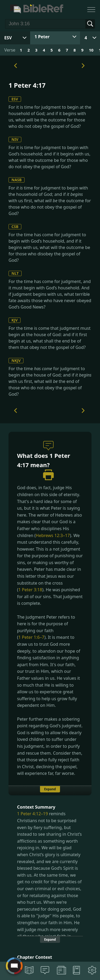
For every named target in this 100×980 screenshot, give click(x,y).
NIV (15, 139)
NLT (15, 273)
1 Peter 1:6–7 (31, 637)
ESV (15, 99)
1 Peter (42, 37)
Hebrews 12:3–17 (53, 535)
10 (91, 50)
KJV (15, 320)
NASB (17, 180)
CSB (15, 227)
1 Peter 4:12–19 (33, 814)
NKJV (16, 360)
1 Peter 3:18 (30, 590)
